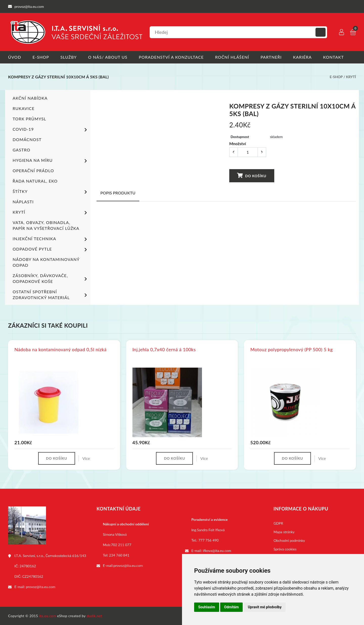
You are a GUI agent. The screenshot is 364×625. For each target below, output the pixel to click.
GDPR (278, 523)
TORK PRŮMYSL (29, 119)
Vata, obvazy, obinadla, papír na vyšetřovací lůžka (46, 225)
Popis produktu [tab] (118, 193)
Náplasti (23, 202)
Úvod (15, 57)
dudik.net (94, 616)
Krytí (351, 77)
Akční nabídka (30, 98)
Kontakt (333, 57)
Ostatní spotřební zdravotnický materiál (51, 295)
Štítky (51, 192)
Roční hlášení (232, 57)
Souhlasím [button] (207, 607)
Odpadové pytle (51, 250)
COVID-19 (51, 130)
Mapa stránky (284, 532)
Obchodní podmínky (289, 540)
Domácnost (27, 139)
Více (86, 458)
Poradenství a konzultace (171, 57)
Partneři (271, 57)
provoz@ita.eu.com (41, 587)
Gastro (21, 150)
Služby (69, 57)
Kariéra (302, 57)
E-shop (41, 57)
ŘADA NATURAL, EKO (35, 181)
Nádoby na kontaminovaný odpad (46, 262)
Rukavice (24, 108)
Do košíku (252, 176)
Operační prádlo (33, 171)
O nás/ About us (108, 57)
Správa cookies (285, 549)
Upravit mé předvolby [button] (265, 607)
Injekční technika (51, 239)
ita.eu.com (48, 616)
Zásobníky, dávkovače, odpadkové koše (51, 278)
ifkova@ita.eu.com (217, 551)
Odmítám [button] (232, 607)
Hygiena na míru (51, 161)
